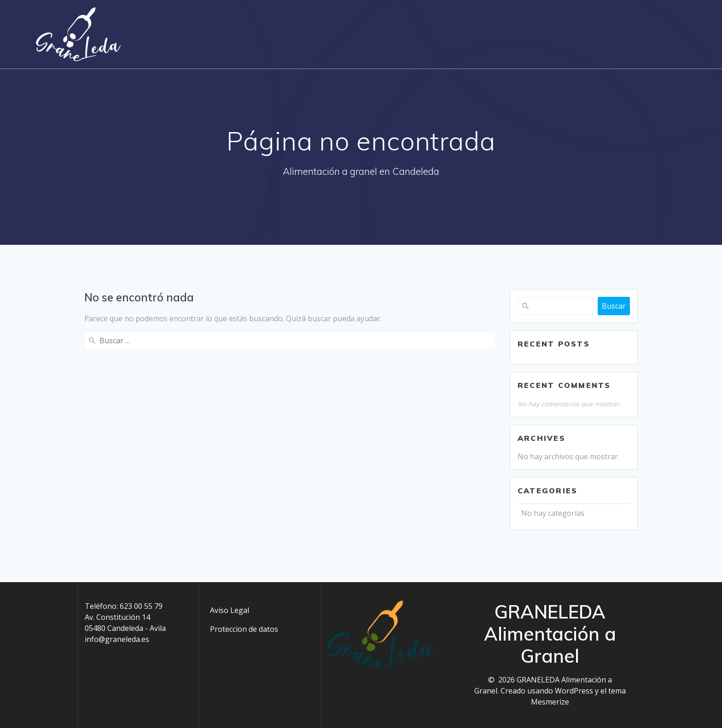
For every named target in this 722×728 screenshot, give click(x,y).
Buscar (614, 306)
